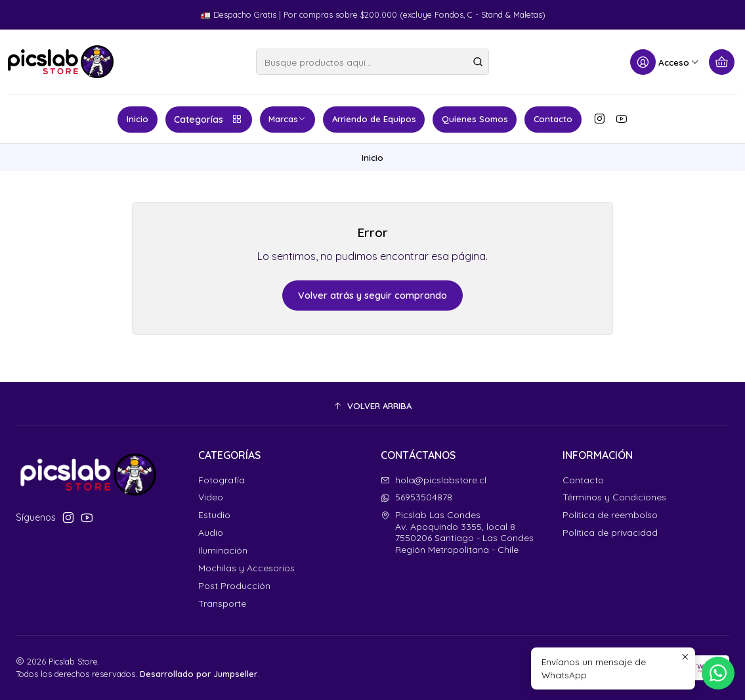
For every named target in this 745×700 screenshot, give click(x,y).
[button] (372, 406)
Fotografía (222, 480)
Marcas (287, 119)
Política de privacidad (610, 533)
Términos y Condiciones (614, 497)
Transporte (222, 603)
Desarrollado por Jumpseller (199, 674)
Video (211, 497)
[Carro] (722, 62)
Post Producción (234, 586)
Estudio (214, 515)
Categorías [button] (208, 120)
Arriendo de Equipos (374, 119)
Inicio (138, 119)
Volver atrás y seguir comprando (372, 295)
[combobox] (372, 62)
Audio (211, 533)
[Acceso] (665, 62)
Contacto (553, 119)
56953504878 (416, 497)
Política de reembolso (610, 515)
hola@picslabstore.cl (434, 480)
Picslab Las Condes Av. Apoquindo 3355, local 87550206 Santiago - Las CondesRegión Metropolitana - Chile (457, 532)
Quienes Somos (475, 119)
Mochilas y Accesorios (246, 568)
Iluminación (223, 550)
